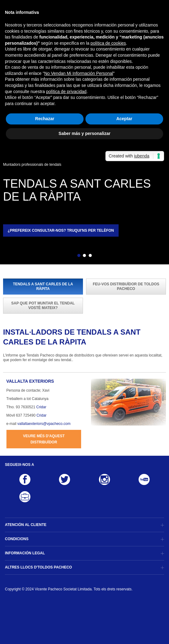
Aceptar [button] (124, 119)
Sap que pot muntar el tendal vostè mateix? (43, 306)
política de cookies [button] (108, 43)
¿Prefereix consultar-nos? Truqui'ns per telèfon (61, 230)
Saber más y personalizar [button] (85, 133)
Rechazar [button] (45, 119)
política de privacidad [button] (66, 92)
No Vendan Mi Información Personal (79, 73)
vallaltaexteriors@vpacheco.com (44, 424)
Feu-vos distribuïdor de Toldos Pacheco (126, 286)
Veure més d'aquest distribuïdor (44, 439)
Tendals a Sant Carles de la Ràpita (43, 286)
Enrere (68, 256)
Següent (101, 256)
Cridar (41, 407)
